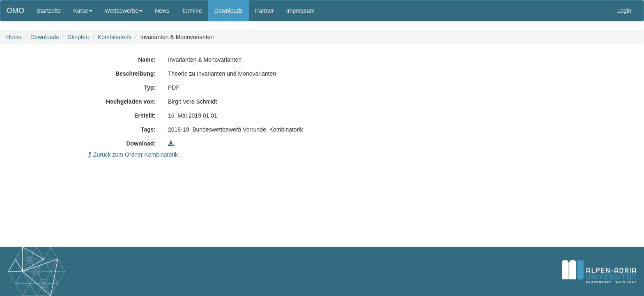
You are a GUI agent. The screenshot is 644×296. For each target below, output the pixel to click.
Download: (141, 143)
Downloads (229, 11)
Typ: (150, 88)
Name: (147, 60)
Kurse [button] (83, 11)
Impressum (300, 11)
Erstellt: (145, 116)
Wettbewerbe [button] (124, 11)
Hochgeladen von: (131, 102)
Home (14, 37)
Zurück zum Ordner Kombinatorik (133, 155)
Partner (264, 11)
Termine (192, 11)
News (162, 11)
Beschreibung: (136, 74)
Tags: (148, 129)
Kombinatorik (115, 37)
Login (624, 11)
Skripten (78, 37)
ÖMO (15, 11)
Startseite (49, 11)
